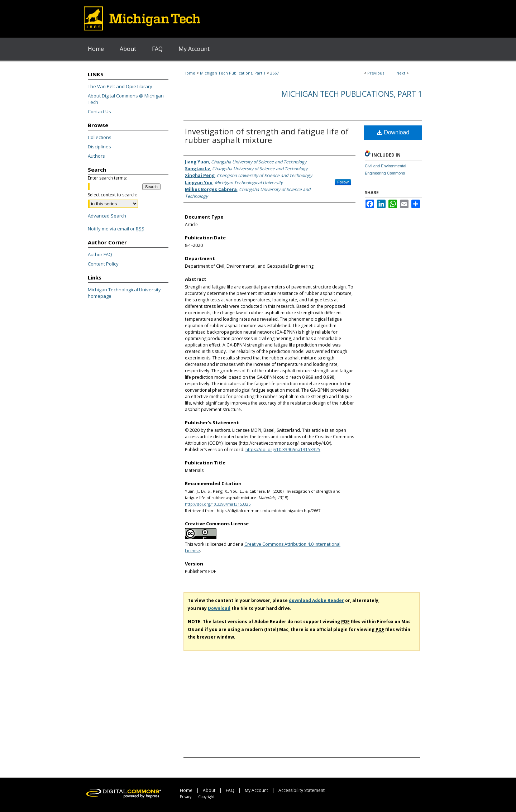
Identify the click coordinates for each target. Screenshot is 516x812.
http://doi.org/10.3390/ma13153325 (218, 504)
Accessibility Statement (302, 790)
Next (401, 73)
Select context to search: (112, 195)
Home (189, 73)
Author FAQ (100, 254)
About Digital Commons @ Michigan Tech (126, 99)
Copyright (206, 797)
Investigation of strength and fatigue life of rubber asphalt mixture (267, 135)
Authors (96, 156)
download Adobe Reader (316, 600)
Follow (343, 182)
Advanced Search (107, 216)
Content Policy (103, 264)
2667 (274, 73)
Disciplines (99, 147)
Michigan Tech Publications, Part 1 (233, 73)
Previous (376, 73)
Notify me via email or (116, 229)
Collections (100, 137)
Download (393, 132)
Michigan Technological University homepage (124, 293)
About (209, 790)
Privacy (186, 797)
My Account (256, 790)
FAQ (230, 790)
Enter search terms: (107, 178)
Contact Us (99, 111)
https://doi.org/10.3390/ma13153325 (283, 450)
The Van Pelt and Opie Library (120, 86)
